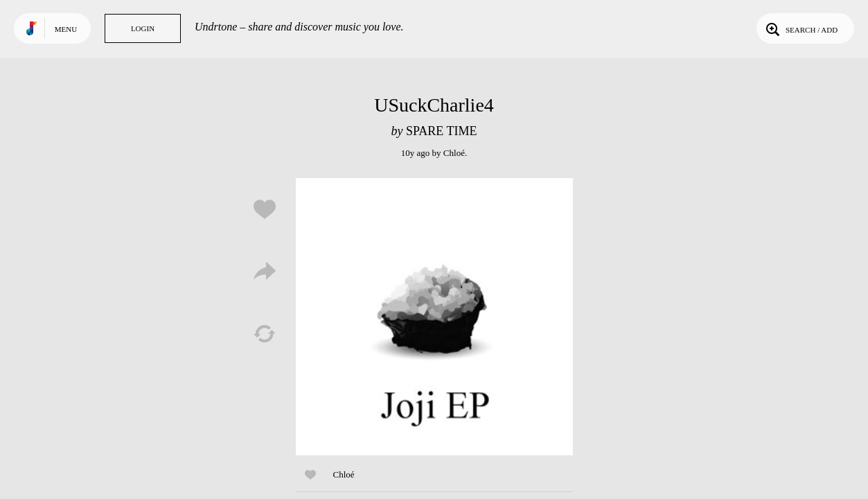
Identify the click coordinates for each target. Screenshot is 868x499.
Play (434, 317)
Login (143, 28)
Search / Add (800, 28)
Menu (66, 29)
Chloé (454, 153)
